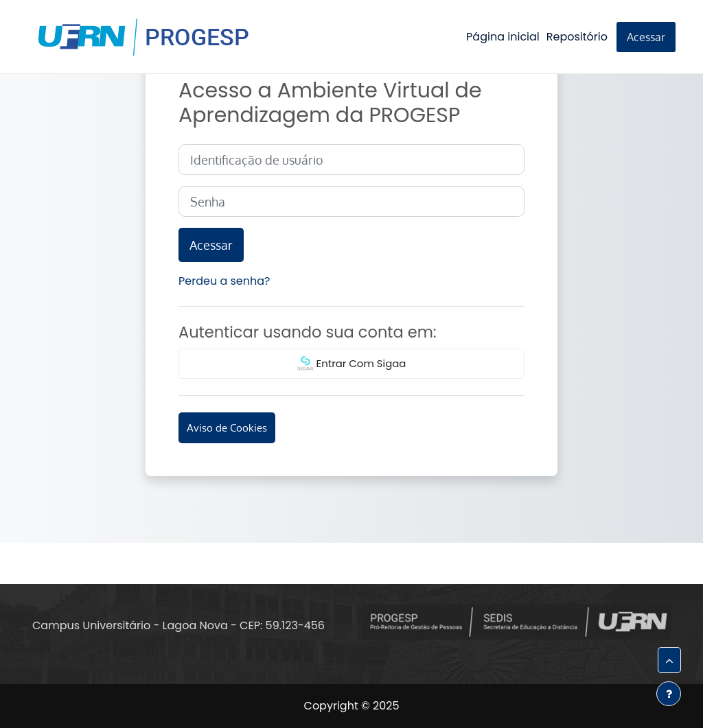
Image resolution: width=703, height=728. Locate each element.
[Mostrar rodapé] (669, 694)
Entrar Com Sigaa (352, 364)
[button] (669, 660)
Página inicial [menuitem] (503, 37)
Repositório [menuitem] (577, 37)
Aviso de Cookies (227, 428)
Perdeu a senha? (224, 281)
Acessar (646, 37)
